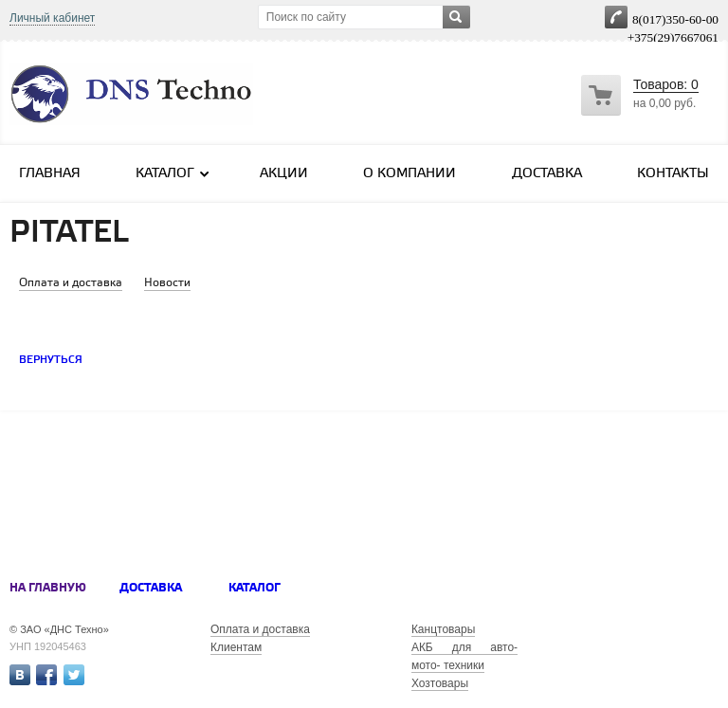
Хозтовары (440, 683)
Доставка (547, 174)
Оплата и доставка (260, 629)
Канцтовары (443, 629)
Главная (50, 174)
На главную (48, 588)
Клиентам (236, 647)
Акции (284, 174)
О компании (409, 174)
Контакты (673, 174)
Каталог (173, 173)
